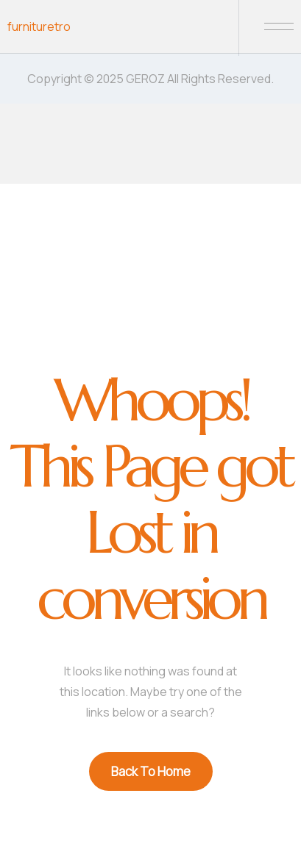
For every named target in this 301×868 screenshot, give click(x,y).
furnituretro (39, 26)
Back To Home (151, 771)
